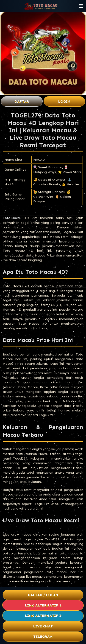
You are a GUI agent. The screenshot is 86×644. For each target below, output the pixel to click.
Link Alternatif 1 (43, 605)
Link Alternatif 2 (43, 616)
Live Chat (43, 626)
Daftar (22, 101)
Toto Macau (12, 218)
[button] (81, 6)
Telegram (43, 637)
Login (64, 101)
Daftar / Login (43, 595)
